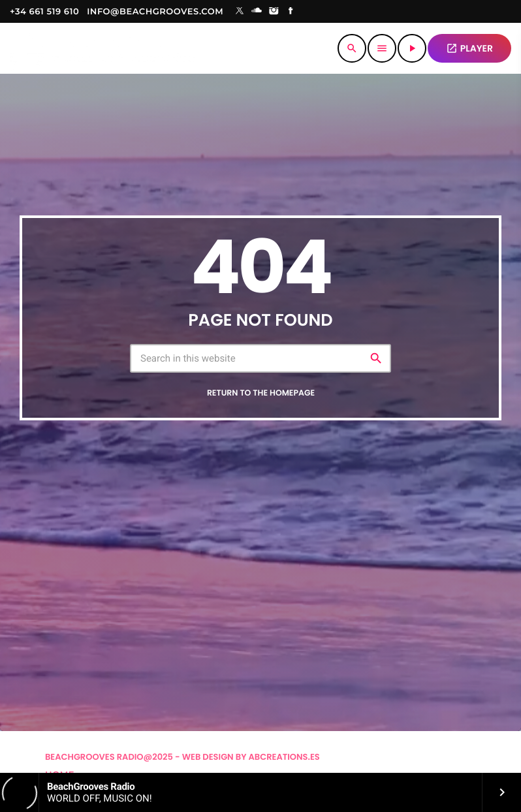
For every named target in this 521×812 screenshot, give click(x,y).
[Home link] (102, 48)
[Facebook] (291, 12)
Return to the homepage (261, 393)
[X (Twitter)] (240, 12)
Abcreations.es (284, 757)
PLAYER (469, 48)
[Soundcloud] (257, 12)
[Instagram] (274, 12)
